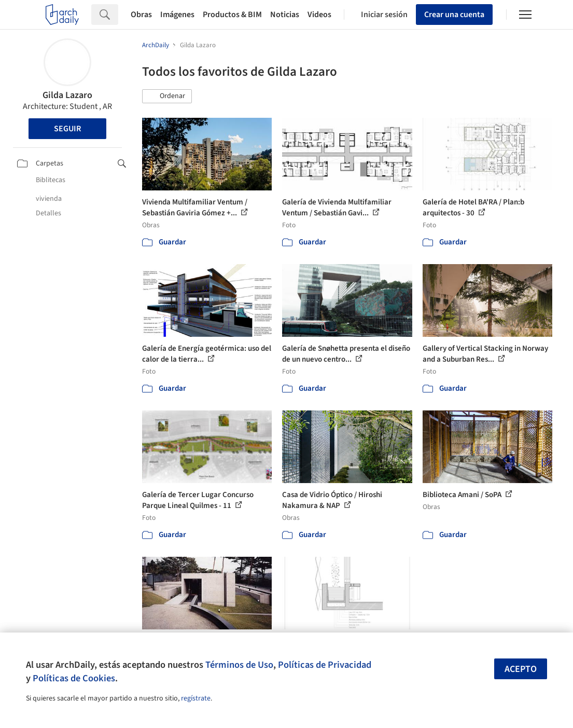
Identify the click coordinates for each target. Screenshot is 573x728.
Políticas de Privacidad (325, 665)
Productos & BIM (232, 15)
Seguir (67, 129)
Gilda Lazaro (67, 95)
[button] (167, 97)
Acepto (521, 669)
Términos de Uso (239, 665)
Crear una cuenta (454, 15)
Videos (319, 15)
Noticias (285, 15)
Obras (141, 15)
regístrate (196, 698)
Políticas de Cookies (74, 678)
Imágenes (177, 15)
